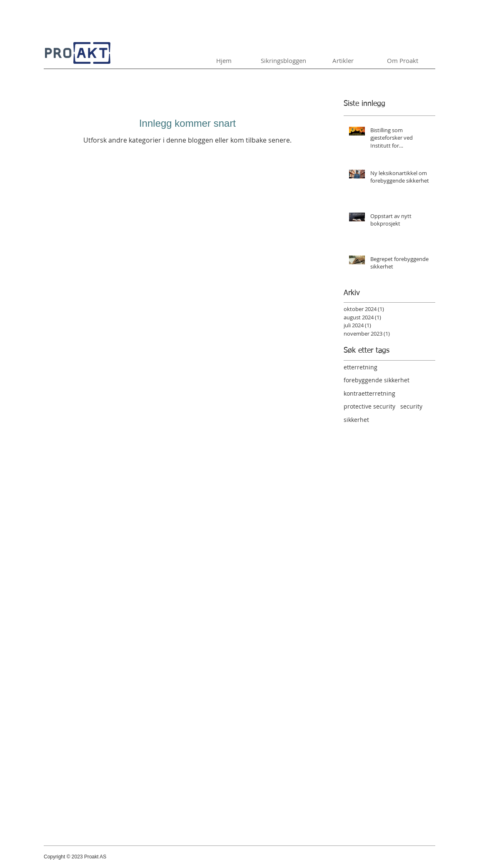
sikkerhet (356, 420)
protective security (369, 406)
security (411, 406)
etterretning (360, 367)
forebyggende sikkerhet (377, 380)
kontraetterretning (369, 393)
